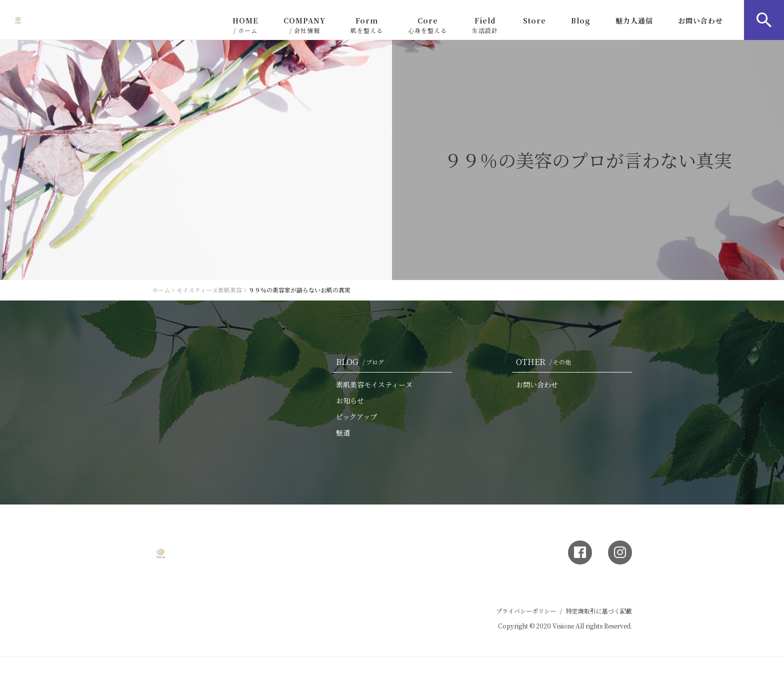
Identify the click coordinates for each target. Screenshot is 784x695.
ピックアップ (356, 416)
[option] (392, 160)
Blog (581, 20)
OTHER (545, 362)
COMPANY (304, 25)
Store (534, 20)
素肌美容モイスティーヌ (374, 384)
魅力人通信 (634, 20)
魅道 (343, 432)
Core (427, 25)
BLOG (362, 362)
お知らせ (350, 400)
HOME (245, 25)
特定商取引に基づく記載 (599, 611)
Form (367, 25)
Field (485, 25)
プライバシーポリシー (526, 611)
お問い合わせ (700, 20)
